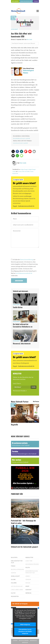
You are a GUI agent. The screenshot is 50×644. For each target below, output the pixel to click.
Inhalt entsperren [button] (25, 625)
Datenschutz (33, 641)
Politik (28, 568)
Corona (20, 172)
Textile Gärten (18, 308)
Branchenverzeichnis (26, 1)
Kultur (13, 593)
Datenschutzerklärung (27, 260)
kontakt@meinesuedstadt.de (24, 273)
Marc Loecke (29, 40)
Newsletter (29, 558)
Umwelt (28, 576)
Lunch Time (16, 384)
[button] (13, 151)
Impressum (25, 643)
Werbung (28, 593)
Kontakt (15, 641)
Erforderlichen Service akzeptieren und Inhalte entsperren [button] (25, 631)
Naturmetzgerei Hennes (28, 72)
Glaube (13, 580)
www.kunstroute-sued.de (20, 143)
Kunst (32, 172)
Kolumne (14, 583)
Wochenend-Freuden (19, 391)
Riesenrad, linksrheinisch (22, 344)
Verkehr (28, 580)
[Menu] (38, 11)
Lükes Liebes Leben (17, 590)
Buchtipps (14, 558)
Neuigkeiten (15, 596)
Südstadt (29, 590)
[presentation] (25, 253)
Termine (36, 1)
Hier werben (15, 1)
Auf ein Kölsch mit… (17, 586)
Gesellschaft (15, 576)
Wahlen (28, 583)
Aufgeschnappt (15, 29)
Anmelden (34, 387)
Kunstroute (15, 173)
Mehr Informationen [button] (25, 621)
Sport (27, 586)
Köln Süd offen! (26, 172)
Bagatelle (14, 425)
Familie (13, 566)
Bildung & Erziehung (18, 569)
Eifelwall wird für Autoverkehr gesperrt (25, 547)
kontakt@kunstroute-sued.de (21, 138)
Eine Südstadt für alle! (17, 562)
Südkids (14, 573)
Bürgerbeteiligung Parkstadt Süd (32, 572)
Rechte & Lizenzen (24, 641)
